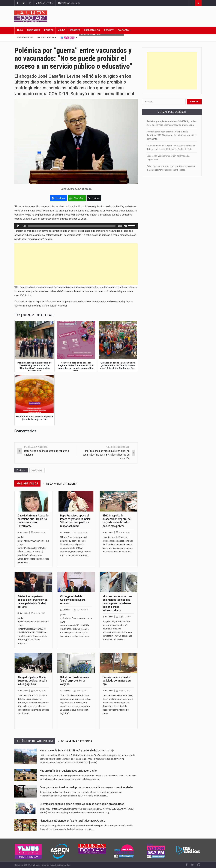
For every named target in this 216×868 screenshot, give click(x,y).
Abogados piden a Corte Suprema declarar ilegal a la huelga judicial (32, 681)
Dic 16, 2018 (82, 532)
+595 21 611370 (44, 3)
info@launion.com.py (69, 3)
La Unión (24, 532)
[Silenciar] (125, 226)
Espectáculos (92, 30)
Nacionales (34, 30)
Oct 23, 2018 (40, 613)
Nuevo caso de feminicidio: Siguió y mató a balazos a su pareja (77, 751)
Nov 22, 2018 (40, 532)
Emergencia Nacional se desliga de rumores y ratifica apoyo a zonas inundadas (86, 787)
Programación (25, 38)
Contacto (124, 30)
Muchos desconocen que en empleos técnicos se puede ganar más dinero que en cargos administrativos (117, 603)
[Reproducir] (18, 226)
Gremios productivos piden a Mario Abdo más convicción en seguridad (82, 804)
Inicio (20, 30)
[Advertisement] (76, 264)
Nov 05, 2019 (40, 691)
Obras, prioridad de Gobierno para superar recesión (73, 600)
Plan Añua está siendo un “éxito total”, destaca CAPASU (72, 821)
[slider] (72, 226)
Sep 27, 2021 (125, 691)
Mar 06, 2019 (82, 610)
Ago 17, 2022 (125, 617)
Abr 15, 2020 (125, 532)
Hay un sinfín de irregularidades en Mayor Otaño (68, 771)
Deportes (75, 30)
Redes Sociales (47, 38)
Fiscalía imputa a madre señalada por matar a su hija (117, 681)
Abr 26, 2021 (82, 691)
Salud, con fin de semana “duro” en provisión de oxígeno (75, 681)
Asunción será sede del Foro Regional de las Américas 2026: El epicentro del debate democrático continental (172, 135)
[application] (76, 226)
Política (49, 30)
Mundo (61, 30)
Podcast (109, 30)
